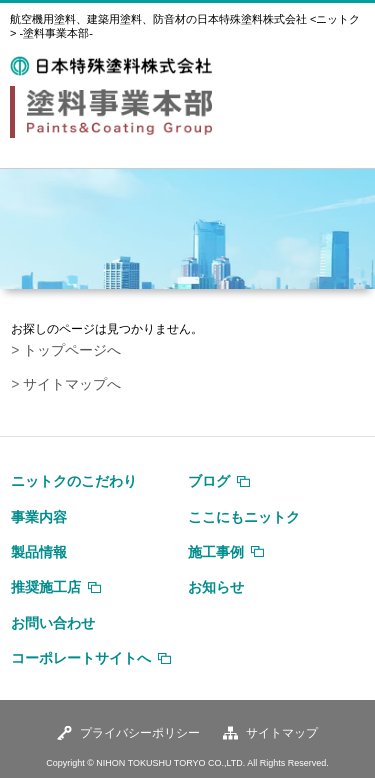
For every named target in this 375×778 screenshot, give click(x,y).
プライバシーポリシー (140, 733)
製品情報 (39, 552)
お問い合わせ (53, 623)
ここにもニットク (244, 517)
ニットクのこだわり (74, 481)
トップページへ (72, 350)
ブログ (209, 481)
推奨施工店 (46, 587)
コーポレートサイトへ (81, 658)
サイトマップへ (72, 384)
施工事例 (216, 552)
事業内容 (39, 517)
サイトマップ (282, 733)
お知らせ (216, 587)
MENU (344, 68)
